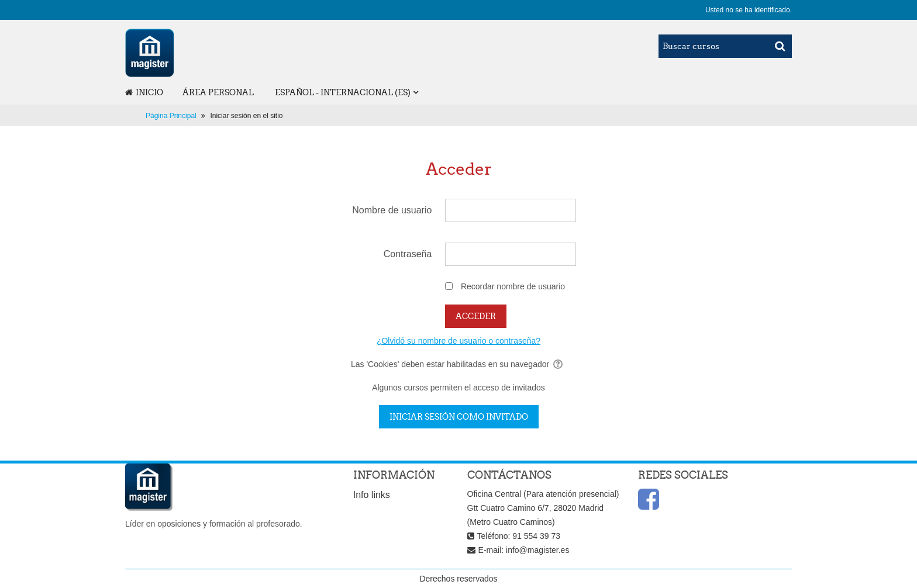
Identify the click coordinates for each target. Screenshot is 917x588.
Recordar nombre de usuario (513, 286)
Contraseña (408, 254)
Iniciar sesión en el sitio (246, 116)
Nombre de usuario (392, 210)
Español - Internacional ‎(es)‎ (343, 92)
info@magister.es (537, 550)
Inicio (144, 92)
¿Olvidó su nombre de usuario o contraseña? (458, 341)
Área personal (218, 92)
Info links (372, 495)
